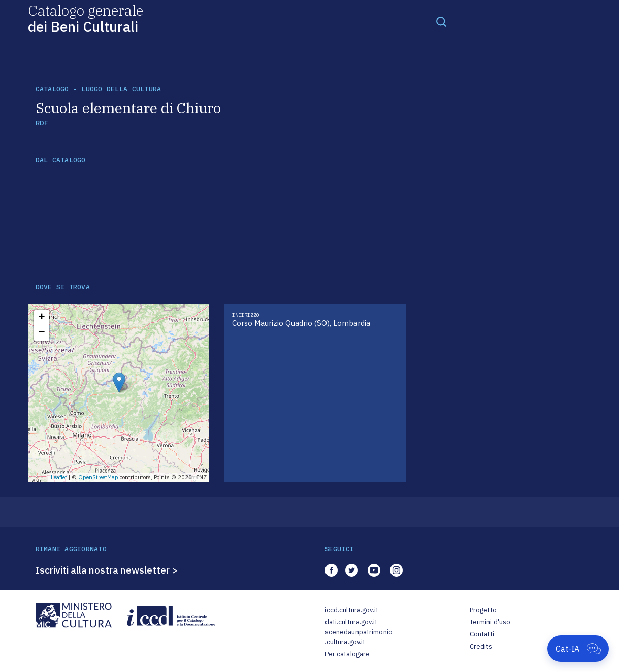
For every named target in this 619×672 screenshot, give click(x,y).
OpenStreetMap (98, 477)
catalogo (52, 89)
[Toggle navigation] (441, 21)
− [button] (41, 333)
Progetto (483, 610)
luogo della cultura (121, 89)
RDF (42, 123)
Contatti (482, 634)
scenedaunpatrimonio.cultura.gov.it (359, 637)
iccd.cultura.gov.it (352, 610)
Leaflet (59, 477)
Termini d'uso (490, 622)
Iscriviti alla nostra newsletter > (107, 570)
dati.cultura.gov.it (351, 622)
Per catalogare (348, 654)
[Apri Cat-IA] (578, 649)
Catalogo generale (86, 18)
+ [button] (41, 318)
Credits (481, 646)
